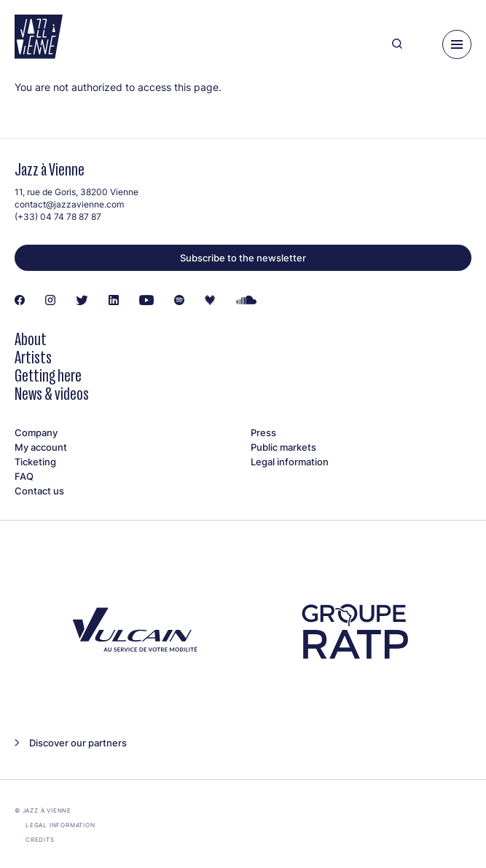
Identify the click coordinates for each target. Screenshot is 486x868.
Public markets (283, 447)
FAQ (24, 476)
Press (263, 433)
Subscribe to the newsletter (243, 258)
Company (36, 433)
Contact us (39, 491)
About (31, 339)
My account (41, 447)
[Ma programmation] (422, 44)
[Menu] (457, 44)
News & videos (52, 394)
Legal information (290, 462)
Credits (40, 840)
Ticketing (35, 462)
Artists (33, 357)
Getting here (48, 375)
